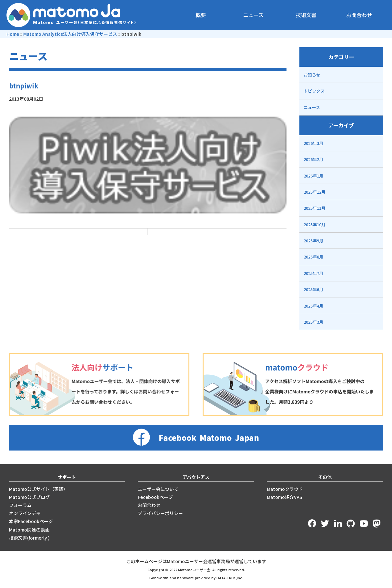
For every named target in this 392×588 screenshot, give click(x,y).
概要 (201, 15)
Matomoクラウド (285, 489)
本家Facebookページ (31, 521)
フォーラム (20, 505)
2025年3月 (313, 322)
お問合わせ (359, 15)
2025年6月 (313, 289)
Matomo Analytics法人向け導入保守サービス (70, 34)
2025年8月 (313, 257)
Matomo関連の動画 (29, 530)
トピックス (314, 91)
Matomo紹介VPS (285, 497)
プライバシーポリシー (160, 513)
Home (13, 34)
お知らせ (312, 75)
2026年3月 (313, 143)
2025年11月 (315, 208)
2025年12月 (315, 192)
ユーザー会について (158, 489)
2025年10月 (315, 224)
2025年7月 (313, 273)
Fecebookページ (155, 497)
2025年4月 (313, 306)
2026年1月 (313, 176)
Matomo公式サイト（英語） (38, 489)
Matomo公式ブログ (29, 497)
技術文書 (306, 15)
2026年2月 (313, 159)
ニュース (253, 15)
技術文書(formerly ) (29, 538)
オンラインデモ (25, 513)
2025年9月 (313, 241)
